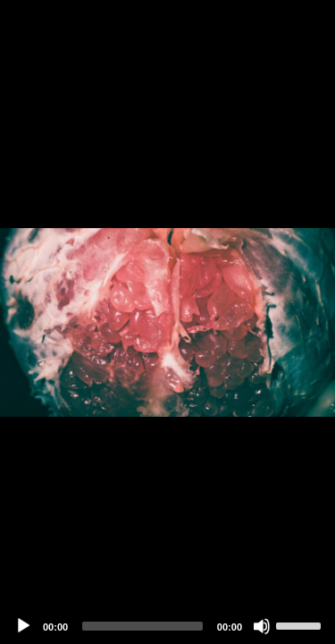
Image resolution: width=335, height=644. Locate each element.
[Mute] (262, 626)
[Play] (23, 626)
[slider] (142, 626)
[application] (167, 322)
